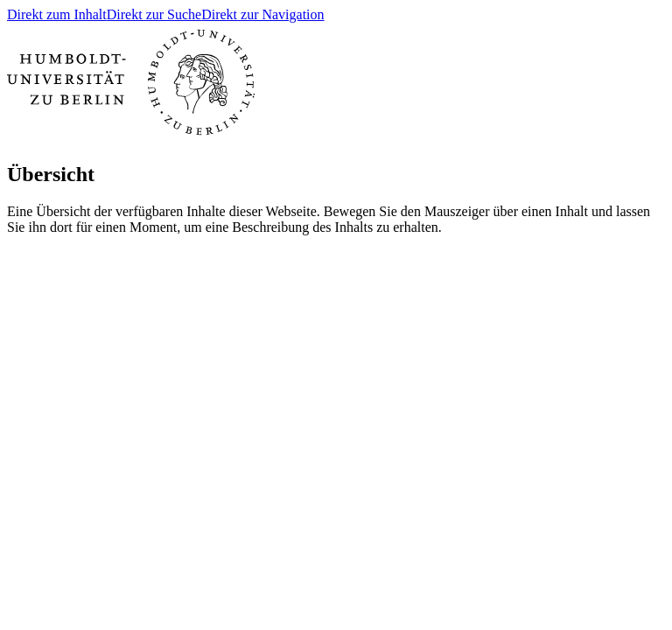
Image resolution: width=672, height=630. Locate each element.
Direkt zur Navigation (262, 14)
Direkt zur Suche (154, 14)
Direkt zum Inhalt (57, 14)
